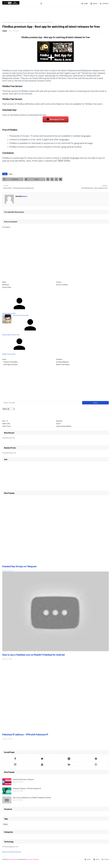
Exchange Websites (62, 362)
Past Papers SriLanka (10, 364)
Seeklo (5, 31)
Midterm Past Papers (63, 364)
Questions (59, 421)
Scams (58, 424)
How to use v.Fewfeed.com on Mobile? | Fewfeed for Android (33, 655)
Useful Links (6, 424)
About (94, 4)
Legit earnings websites (64, 426)
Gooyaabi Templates (33, 859)
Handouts (59, 359)
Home (85, 4)
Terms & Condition (62, 285)
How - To (5, 421)
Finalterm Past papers (11, 362)
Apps (9, 22)
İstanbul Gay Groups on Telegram (19, 566)
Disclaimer (6, 285)
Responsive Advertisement (12, 852)
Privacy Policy (7, 287)
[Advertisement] (16, 14)
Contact (104, 4)
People (5, 824)
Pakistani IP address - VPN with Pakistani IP (25, 734)
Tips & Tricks (6, 426)
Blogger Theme (13, 859)
